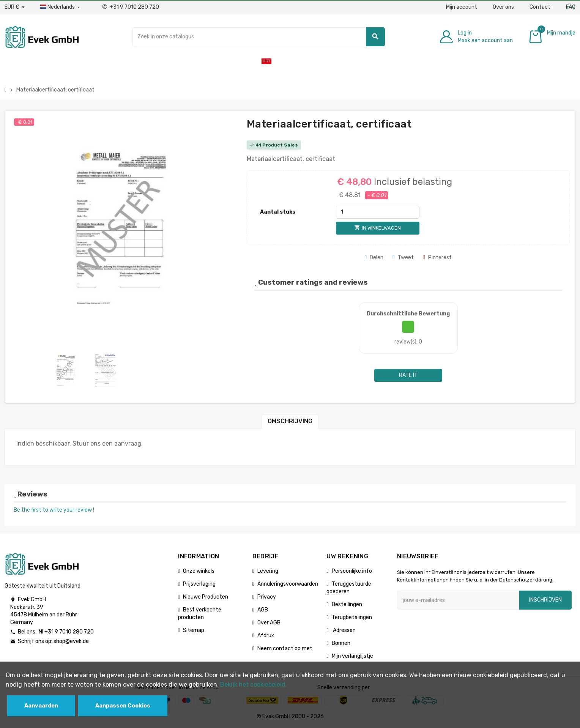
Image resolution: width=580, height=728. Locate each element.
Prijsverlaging (199, 584)
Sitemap (194, 630)
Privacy (267, 597)
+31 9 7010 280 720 (131, 7)
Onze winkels (199, 571)
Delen (374, 258)
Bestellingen (347, 604)
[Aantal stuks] (378, 212)
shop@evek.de (71, 641)
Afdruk (266, 636)
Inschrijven (545, 600)
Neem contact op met (285, 648)
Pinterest (437, 258)
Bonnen (341, 643)
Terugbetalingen (352, 617)
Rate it (408, 375)
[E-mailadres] (458, 600)
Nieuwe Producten (206, 597)
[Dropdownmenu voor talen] (61, 7)
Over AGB (269, 623)
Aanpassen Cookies (123, 706)
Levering (268, 571)
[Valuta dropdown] (15, 7)
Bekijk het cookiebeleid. (254, 685)
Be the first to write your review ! (54, 510)
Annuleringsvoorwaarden (288, 584)
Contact (540, 7)
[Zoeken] (258, 37)
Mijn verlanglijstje (352, 656)
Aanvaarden (41, 706)
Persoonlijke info (352, 571)
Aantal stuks (278, 212)
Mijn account (462, 7)
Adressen (344, 630)
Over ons (503, 7)
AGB (263, 610)
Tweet (403, 258)
